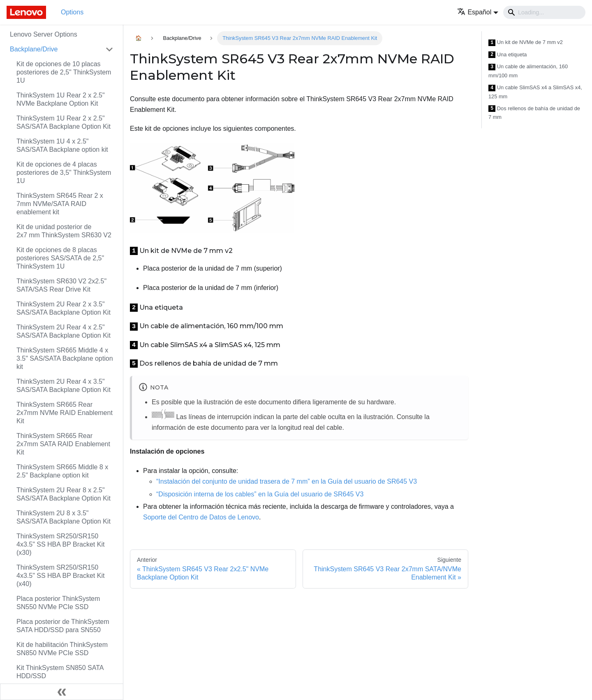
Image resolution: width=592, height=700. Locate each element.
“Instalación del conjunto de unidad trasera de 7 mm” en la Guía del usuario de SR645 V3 (287, 481)
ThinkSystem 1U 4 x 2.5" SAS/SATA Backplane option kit (62, 145)
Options (72, 12)
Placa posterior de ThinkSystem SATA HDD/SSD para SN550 (63, 626)
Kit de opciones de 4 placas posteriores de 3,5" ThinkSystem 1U (64, 173)
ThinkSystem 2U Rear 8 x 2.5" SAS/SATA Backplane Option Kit (64, 494)
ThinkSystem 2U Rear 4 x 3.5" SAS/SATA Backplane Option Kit (64, 386)
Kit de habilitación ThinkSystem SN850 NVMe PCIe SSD (62, 649)
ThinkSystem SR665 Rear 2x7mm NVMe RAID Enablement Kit (65, 413)
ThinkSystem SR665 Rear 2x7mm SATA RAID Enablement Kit (63, 444)
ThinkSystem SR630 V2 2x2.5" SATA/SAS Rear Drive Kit (61, 285)
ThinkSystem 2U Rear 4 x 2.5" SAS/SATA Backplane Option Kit (64, 331)
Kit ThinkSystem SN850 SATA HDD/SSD (60, 672)
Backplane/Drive (34, 49)
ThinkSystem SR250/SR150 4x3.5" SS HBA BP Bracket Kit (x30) (60, 544)
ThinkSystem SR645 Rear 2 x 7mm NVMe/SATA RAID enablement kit (60, 204)
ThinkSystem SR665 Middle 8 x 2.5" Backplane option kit (62, 471)
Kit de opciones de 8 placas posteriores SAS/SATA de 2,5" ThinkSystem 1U (60, 258)
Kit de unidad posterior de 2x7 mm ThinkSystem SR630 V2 (64, 231)
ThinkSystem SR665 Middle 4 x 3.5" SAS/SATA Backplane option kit (65, 358)
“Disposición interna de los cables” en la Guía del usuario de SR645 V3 (260, 494)
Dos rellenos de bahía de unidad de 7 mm (534, 113)
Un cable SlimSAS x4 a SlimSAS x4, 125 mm (535, 92)
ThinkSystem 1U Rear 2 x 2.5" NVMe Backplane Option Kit (61, 99)
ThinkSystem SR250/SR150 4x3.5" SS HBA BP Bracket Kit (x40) (60, 576)
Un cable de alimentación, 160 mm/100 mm (528, 71)
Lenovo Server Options (44, 34)
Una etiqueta (508, 55)
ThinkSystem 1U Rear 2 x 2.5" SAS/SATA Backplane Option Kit (64, 122)
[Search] (544, 12)
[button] (478, 12)
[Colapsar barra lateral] (62, 692)
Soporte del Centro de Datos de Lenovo (201, 517)
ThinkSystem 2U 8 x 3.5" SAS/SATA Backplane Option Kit (64, 517)
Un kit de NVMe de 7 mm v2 (526, 43)
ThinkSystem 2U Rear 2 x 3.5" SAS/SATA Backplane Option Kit (64, 308)
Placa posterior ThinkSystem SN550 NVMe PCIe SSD (58, 603)
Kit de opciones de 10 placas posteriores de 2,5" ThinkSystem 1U (64, 72)
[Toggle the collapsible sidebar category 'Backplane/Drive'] (109, 49)
